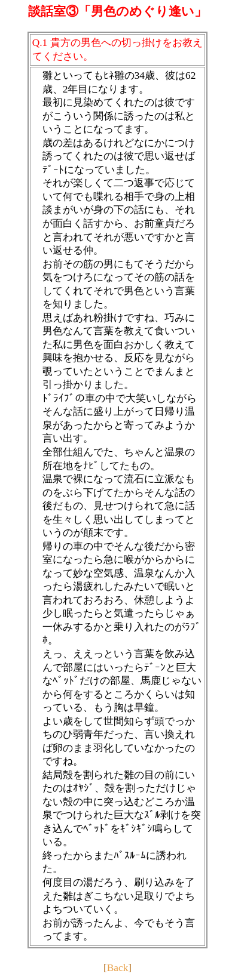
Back (118, 968)
